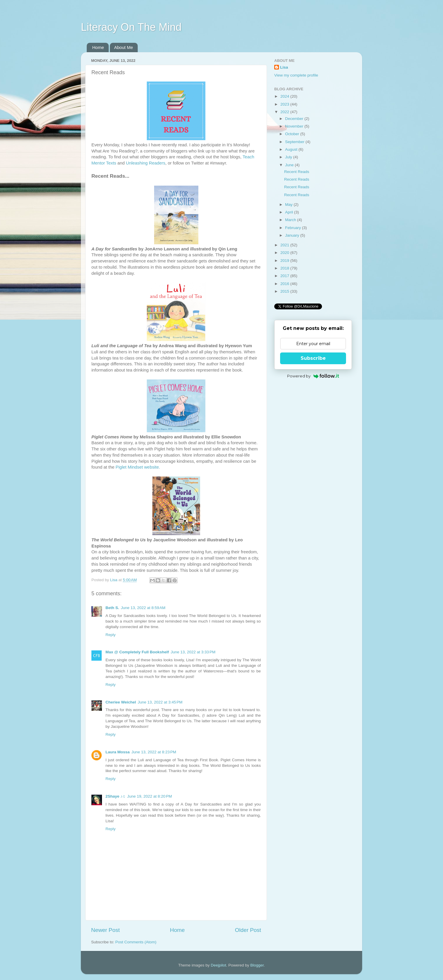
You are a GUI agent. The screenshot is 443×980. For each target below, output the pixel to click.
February (294, 228)
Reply (111, 635)
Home (98, 47)
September (295, 142)
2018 (285, 268)
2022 (285, 112)
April (290, 212)
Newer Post (105, 930)
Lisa (284, 67)
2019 (285, 261)
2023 (285, 104)
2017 (285, 276)
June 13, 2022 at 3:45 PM (160, 702)
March (291, 220)
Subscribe (313, 358)
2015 (285, 291)
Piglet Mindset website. (138, 467)
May (289, 205)
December (295, 119)
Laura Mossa (118, 752)
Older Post (248, 930)
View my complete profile (296, 75)
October (293, 134)
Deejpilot (218, 965)
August (292, 149)
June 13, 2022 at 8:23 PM (154, 752)
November (295, 126)
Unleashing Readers (146, 163)
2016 (285, 284)
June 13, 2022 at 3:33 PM (193, 652)
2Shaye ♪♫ (115, 796)
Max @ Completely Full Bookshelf (137, 652)
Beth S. (112, 608)
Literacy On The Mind (131, 27)
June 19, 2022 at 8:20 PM (150, 796)
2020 (285, 253)
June (290, 165)
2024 (285, 96)
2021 (285, 245)
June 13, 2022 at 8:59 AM (143, 608)
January (293, 235)
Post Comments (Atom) (136, 942)
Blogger (257, 965)
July (289, 157)
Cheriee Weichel (121, 702)
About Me (124, 47)
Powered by (313, 376)
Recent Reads (297, 172)
